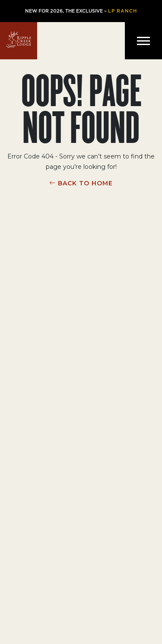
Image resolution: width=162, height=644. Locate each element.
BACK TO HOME (85, 183)
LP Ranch (122, 11)
